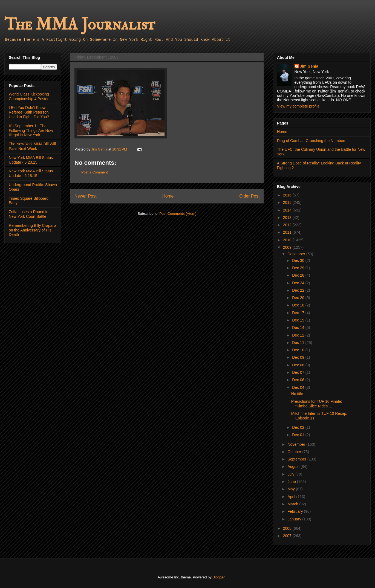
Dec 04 (299, 387)
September (297, 459)
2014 (288, 210)
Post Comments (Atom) (178, 214)
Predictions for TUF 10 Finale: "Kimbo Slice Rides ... (317, 404)
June (292, 482)
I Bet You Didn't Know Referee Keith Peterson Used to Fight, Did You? (29, 112)
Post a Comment (95, 172)
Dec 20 (299, 298)
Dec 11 (299, 343)
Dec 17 (299, 313)
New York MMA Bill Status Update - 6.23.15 (31, 160)
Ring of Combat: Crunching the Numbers (312, 141)
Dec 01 (299, 435)
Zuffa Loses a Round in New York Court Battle (29, 214)
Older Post (249, 196)
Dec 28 (299, 275)
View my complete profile (298, 106)
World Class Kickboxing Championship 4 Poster (29, 96)
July (291, 474)
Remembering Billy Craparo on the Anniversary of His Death (32, 230)
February (296, 511)
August (294, 467)
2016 (288, 195)
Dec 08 (299, 365)
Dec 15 (299, 320)
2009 (288, 247)
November (297, 444)
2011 (288, 232)
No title (297, 394)
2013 (288, 218)
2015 (288, 202)
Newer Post (86, 196)
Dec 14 (299, 328)
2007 (288, 536)
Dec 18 (299, 305)
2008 (288, 528)
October (295, 452)
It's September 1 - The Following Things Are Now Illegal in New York (31, 131)
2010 (288, 240)
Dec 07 (299, 372)
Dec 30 (299, 260)
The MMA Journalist (80, 24)
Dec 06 (299, 380)
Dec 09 (299, 357)
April (292, 497)
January (295, 519)
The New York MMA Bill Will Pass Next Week (32, 146)
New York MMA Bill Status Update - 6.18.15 (31, 173)
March (293, 504)
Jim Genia (309, 66)
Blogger (218, 577)
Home (168, 196)
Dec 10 (299, 350)
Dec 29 (299, 268)
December (297, 254)
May (292, 489)
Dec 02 (299, 427)
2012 (288, 225)
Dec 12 (299, 335)
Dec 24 (299, 283)
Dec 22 (299, 290)
